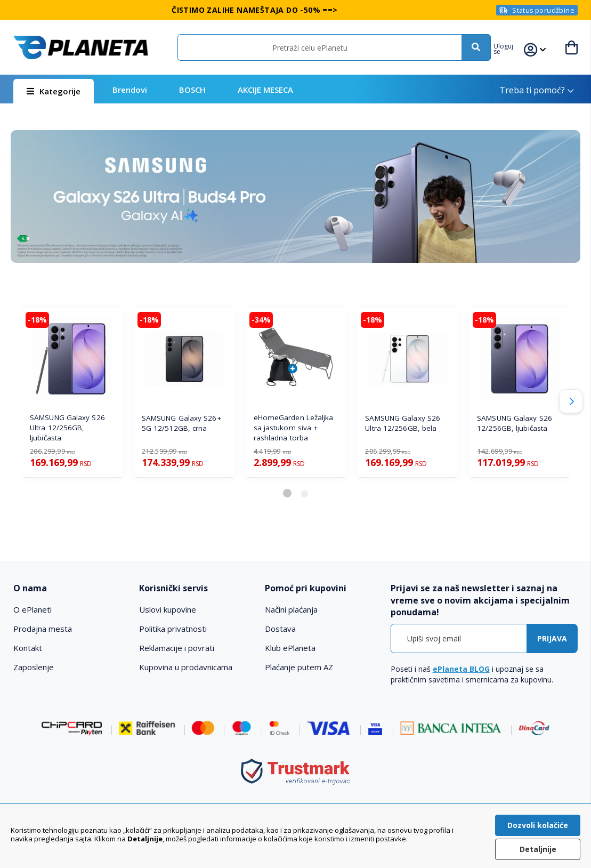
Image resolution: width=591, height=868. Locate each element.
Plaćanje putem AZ (299, 667)
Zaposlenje (34, 667)
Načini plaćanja (291, 609)
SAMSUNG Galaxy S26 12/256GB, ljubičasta (515, 423)
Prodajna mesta (43, 629)
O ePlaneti (33, 609)
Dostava (280, 629)
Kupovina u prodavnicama (186, 667)
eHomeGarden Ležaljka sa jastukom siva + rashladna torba (294, 428)
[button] (512, 47)
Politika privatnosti (173, 629)
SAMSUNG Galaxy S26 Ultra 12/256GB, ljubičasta (67, 428)
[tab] (71, 588)
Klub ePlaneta (290, 648)
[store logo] (80, 47)
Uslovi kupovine (168, 609)
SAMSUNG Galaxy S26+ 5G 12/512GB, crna (181, 423)
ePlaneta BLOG (461, 669)
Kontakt (28, 648)
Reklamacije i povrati (177, 648)
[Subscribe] (552, 638)
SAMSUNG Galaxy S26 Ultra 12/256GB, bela (403, 423)
